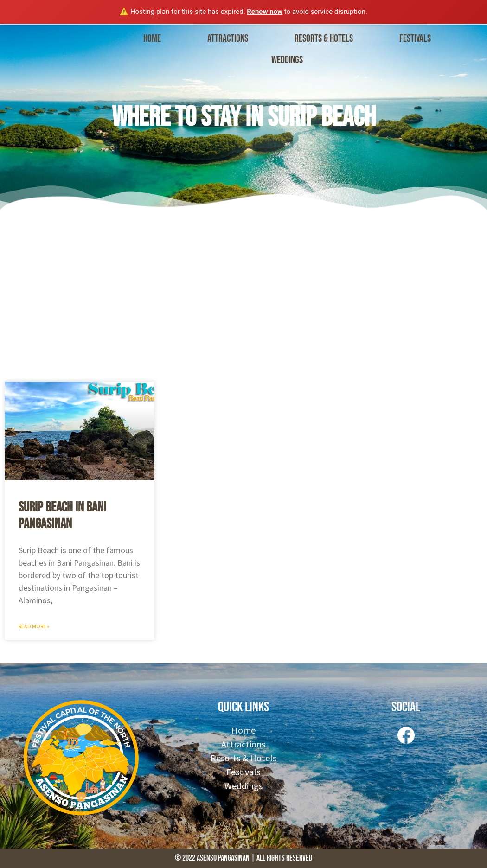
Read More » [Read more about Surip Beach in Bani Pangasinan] (34, 626)
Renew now (265, 12)
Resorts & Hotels (324, 39)
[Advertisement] (243, 294)
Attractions (228, 39)
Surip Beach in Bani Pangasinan (62, 516)
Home (152, 39)
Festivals (415, 39)
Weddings (287, 60)
